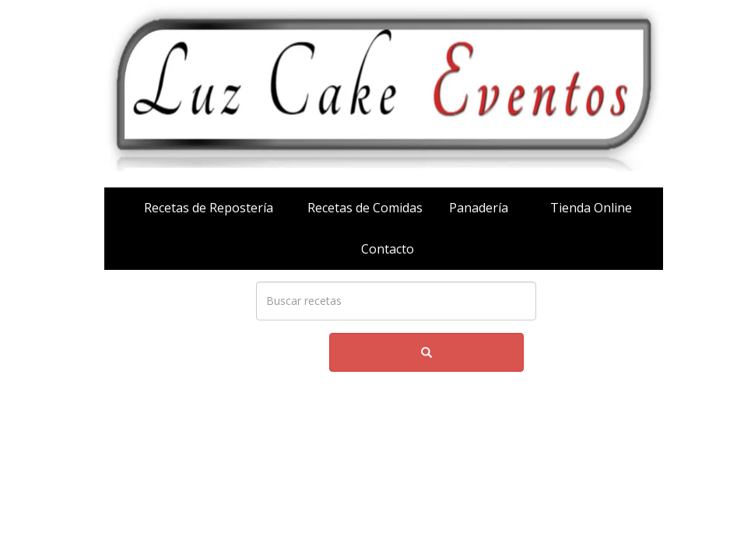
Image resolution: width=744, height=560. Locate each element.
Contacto (388, 249)
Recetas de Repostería (209, 208)
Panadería (479, 208)
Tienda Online (591, 208)
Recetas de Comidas (365, 208)
